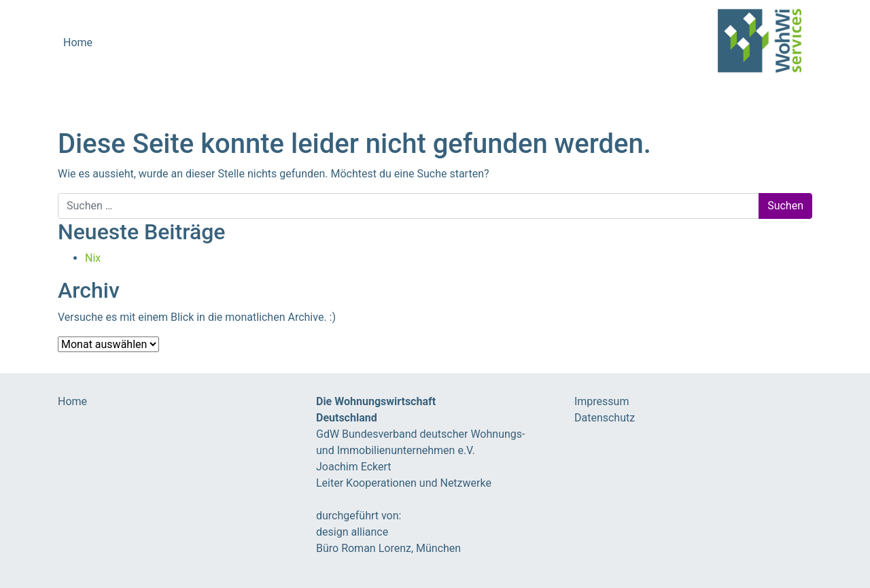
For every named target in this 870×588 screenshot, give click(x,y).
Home (78, 42)
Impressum (602, 401)
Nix (93, 258)
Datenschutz (605, 418)
